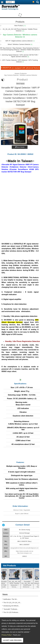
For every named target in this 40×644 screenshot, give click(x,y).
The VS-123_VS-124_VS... (12, 603)
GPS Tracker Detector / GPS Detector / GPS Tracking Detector (20, 61)
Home (17, 73)
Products (23, 73)
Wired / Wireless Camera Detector (20, 44)
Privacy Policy (6, 635)
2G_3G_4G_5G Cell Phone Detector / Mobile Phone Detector (20, 30)
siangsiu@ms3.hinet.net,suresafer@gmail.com (24, 548)
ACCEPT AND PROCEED (12, 640)
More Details (21, 147)
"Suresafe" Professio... (11, 609)
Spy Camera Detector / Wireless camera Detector (20, 36)
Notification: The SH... (11, 599)
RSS (33, 2)
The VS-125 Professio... (11, 612)
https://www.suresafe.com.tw (25, 551)
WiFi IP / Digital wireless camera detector (20, 41)
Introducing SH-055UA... (11, 606)
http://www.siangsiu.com (24, 553)
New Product (20, 26)
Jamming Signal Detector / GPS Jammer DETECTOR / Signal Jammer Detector (20, 56)
